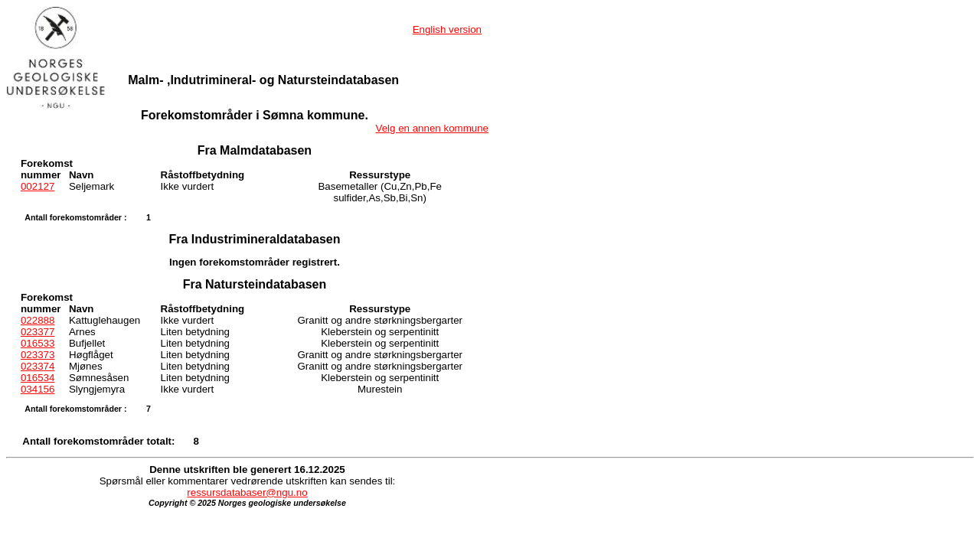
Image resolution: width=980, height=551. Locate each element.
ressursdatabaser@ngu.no (247, 492)
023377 (38, 332)
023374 (38, 366)
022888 (38, 320)
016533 (38, 343)
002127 (38, 186)
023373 (38, 355)
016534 (38, 378)
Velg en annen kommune (432, 128)
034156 (38, 389)
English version (447, 29)
